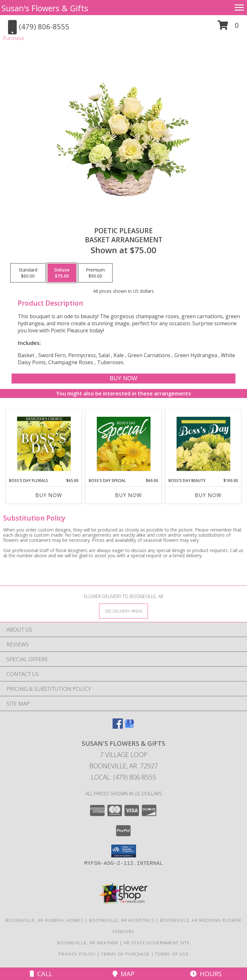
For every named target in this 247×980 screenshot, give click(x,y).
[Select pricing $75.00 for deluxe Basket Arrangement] (62, 273)
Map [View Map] (123, 974)
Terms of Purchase (125, 954)
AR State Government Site (157, 943)
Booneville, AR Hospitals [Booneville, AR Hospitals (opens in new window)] (122, 920)
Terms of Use (172, 954)
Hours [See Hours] (206, 974)
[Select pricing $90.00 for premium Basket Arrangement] (95, 273)
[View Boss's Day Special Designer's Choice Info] (124, 444)
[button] (228, 28)
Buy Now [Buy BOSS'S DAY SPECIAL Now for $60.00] (128, 495)
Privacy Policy (77, 954)
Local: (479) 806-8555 (123, 777)
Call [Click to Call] (41, 974)
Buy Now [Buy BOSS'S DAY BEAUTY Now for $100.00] (208, 495)
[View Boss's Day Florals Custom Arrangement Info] (44, 444)
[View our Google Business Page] (129, 727)
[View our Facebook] (118, 727)
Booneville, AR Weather (88, 943)
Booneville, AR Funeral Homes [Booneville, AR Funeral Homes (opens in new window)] (44, 920)
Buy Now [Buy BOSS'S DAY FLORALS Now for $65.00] (49, 495)
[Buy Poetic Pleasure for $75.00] (123, 379)
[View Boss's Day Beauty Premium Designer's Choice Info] (203, 444)
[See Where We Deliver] (123, 611)
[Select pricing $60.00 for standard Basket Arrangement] (28, 273)
